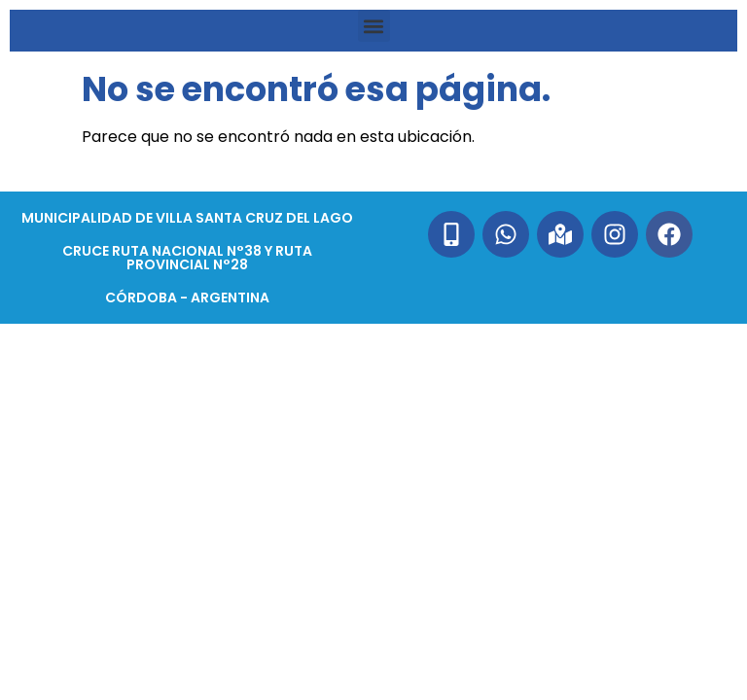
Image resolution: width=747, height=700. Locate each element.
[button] (374, 26)
